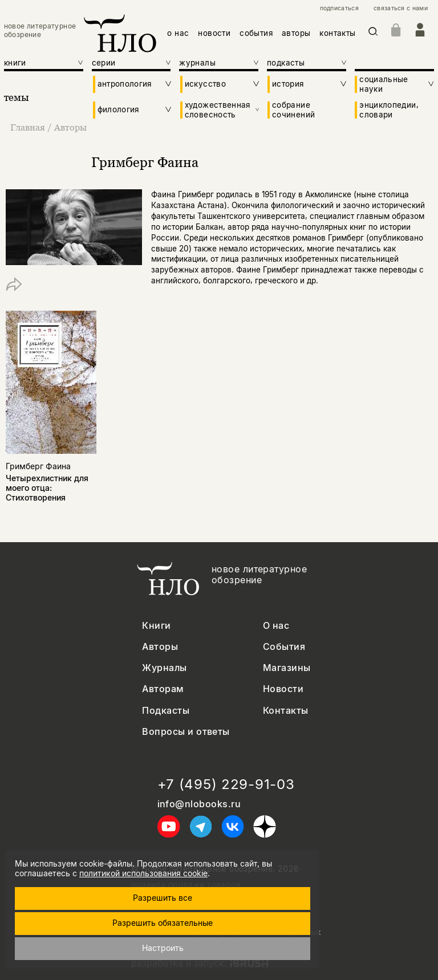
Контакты (286, 711)
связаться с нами (401, 9)
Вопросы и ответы (186, 732)
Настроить (163, 948)
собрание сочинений (293, 109)
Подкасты (166, 711)
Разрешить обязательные (163, 923)
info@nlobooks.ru (199, 804)
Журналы (164, 668)
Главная (29, 127)
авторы (296, 33)
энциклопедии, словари (389, 109)
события (256, 33)
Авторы (70, 127)
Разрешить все (163, 898)
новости (214, 33)
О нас (276, 626)
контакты (337, 33)
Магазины (287, 668)
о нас (178, 33)
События (284, 647)
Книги (156, 626)
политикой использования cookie (143, 873)
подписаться (339, 9)
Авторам (163, 689)
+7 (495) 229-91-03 (226, 784)
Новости (283, 689)
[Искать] (373, 33)
